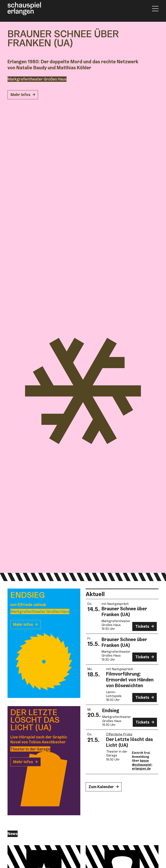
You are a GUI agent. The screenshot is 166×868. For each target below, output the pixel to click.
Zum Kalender (101, 787)
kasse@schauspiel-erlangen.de (142, 764)
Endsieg (111, 710)
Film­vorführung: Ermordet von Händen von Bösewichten (130, 680)
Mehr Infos (21, 95)
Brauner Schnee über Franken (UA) (124, 611)
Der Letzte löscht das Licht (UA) (129, 742)
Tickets (142, 626)
